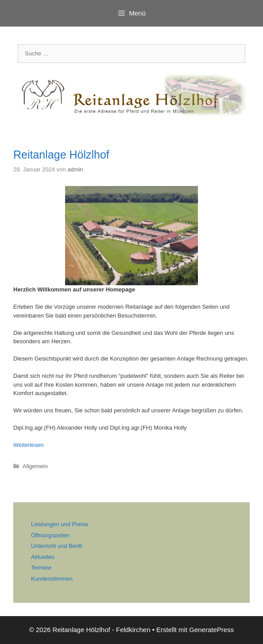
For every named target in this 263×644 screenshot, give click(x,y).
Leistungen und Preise (60, 524)
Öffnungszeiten (50, 535)
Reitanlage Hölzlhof (61, 155)
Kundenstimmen (52, 579)
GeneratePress (211, 630)
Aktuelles (43, 557)
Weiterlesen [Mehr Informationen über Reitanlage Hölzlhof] (28, 445)
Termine (41, 568)
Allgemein (35, 466)
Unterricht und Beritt (57, 546)
